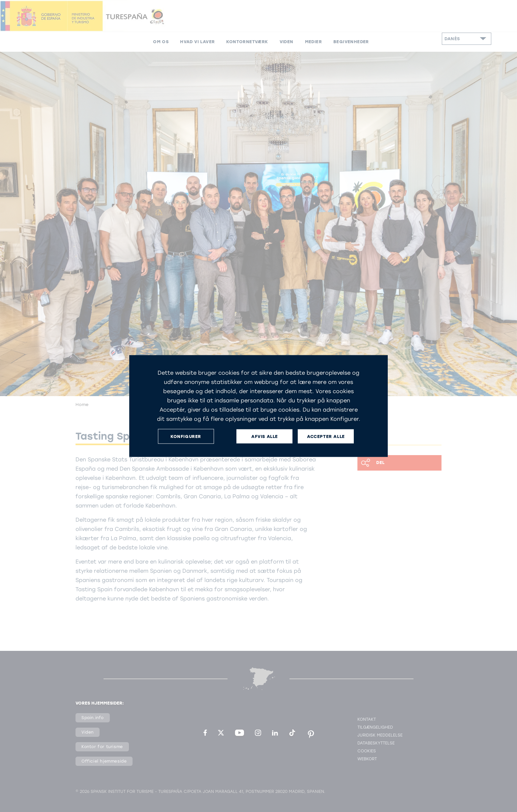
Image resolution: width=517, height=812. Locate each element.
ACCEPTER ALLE (326, 436)
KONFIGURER (186, 436)
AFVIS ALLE (265, 436)
